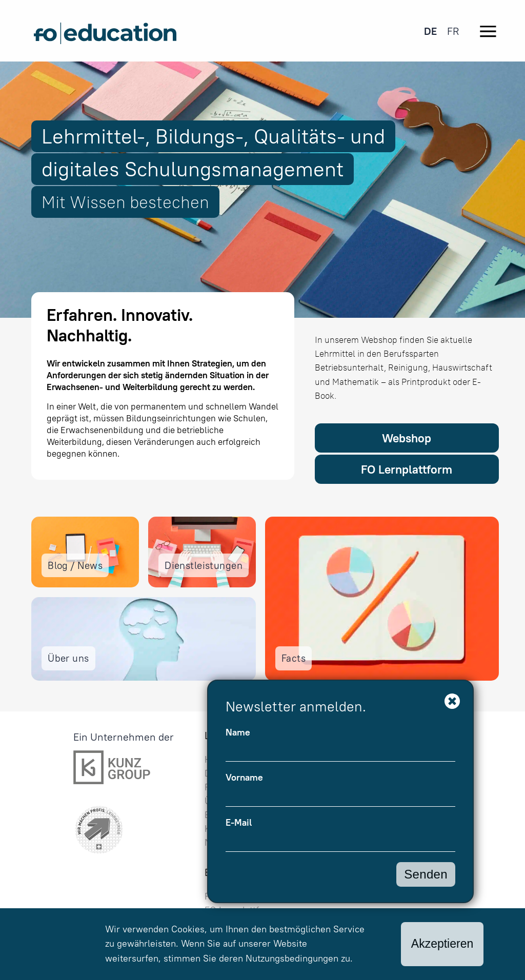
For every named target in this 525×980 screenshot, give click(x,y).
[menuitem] (430, 31)
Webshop (407, 438)
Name (238, 732)
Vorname (244, 778)
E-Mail (239, 823)
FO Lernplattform (407, 469)
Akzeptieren (442, 944)
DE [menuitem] (430, 31)
